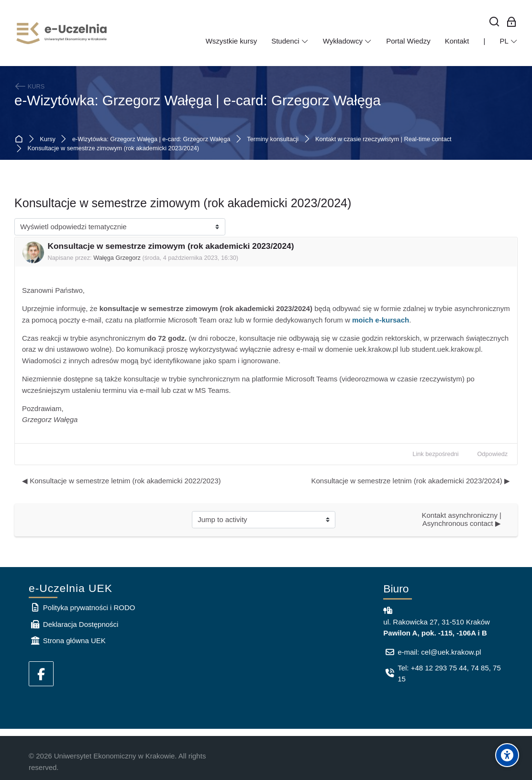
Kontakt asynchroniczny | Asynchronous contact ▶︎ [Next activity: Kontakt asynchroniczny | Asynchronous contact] (463, 519)
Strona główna (21, 139)
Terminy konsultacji (273, 139)
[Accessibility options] (507, 755)
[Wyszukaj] (494, 22)
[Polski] (509, 41)
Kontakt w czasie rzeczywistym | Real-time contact (383, 139)
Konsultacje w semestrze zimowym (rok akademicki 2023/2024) (114, 149)
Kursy (48, 139)
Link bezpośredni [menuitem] (435, 454)
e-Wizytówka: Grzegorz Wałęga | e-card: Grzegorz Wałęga (198, 100)
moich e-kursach (381, 320)
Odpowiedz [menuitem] (492, 454)
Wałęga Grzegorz (117, 258)
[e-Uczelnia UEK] (62, 33)
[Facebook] (41, 674)
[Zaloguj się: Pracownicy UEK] (512, 22)
